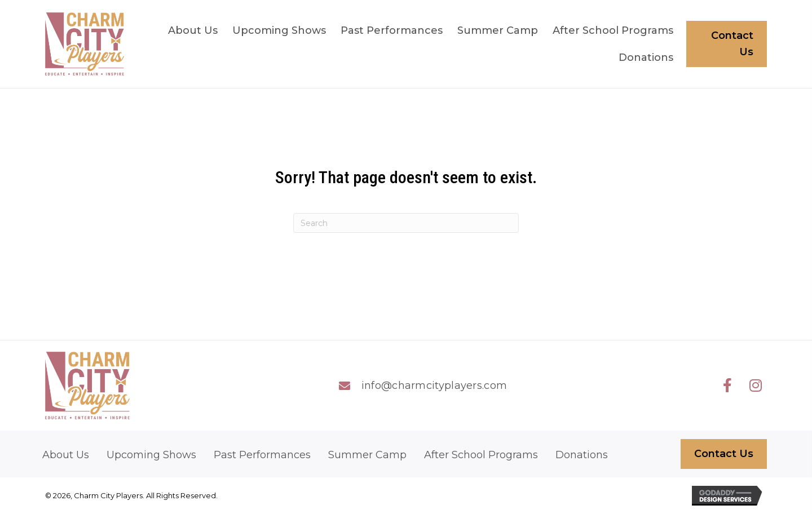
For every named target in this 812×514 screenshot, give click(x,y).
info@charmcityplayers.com (434, 385)
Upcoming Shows (151, 455)
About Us (66, 455)
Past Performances (262, 455)
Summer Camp (367, 455)
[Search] (406, 223)
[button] (727, 385)
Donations (582, 455)
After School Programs (481, 455)
